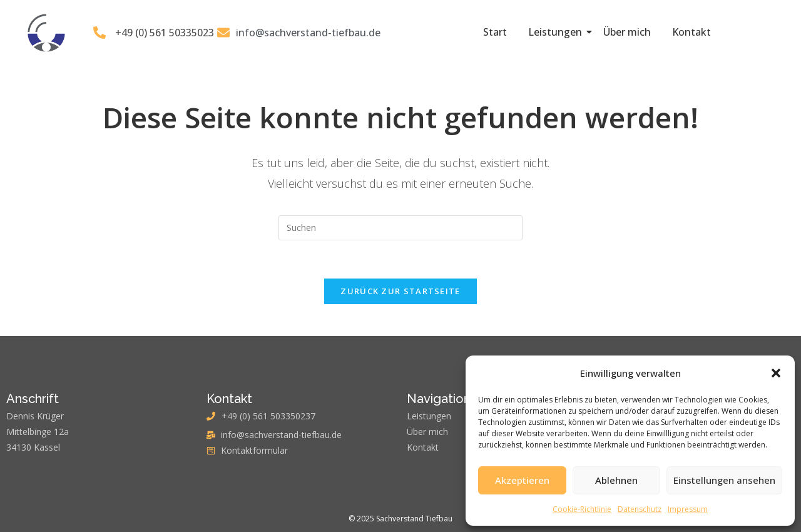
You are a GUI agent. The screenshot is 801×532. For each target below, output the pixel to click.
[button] (776, 373)
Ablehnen (616, 480)
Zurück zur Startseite (400, 291)
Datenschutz (640, 509)
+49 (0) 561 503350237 (268, 416)
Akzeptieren (522, 480)
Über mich (627, 32)
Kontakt (691, 32)
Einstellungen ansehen (724, 480)
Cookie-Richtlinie (582, 509)
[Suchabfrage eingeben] (400, 228)
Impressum (688, 509)
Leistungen (557, 32)
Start (495, 32)
